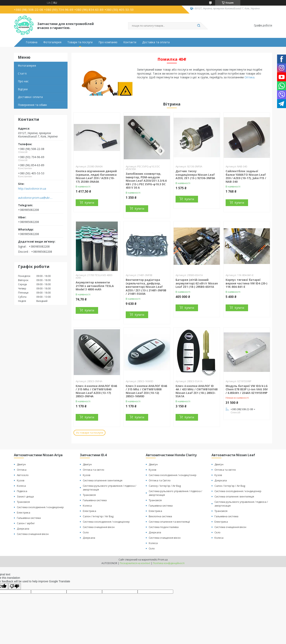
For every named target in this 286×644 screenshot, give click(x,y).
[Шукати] (199, 26)
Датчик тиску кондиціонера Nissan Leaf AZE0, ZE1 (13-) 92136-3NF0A (195, 175)
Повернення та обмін (32, 105)
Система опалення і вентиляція (103, 480)
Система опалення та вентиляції (169, 522)
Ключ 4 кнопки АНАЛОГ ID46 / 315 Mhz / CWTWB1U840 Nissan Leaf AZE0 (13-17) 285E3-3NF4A (96, 391)
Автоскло (23, 475)
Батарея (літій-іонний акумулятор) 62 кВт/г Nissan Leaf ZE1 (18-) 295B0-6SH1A (197, 283)
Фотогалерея (52, 42)
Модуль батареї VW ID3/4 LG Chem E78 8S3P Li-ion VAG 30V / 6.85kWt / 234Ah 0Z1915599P (247, 389)
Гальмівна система (29, 518)
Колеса (21, 486)
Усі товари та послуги (89, 433)
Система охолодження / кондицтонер (173, 475)
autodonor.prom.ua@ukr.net (35, 198)
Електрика (24, 513)
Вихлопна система (160, 516)
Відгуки (23, 89)
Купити (89, 203)
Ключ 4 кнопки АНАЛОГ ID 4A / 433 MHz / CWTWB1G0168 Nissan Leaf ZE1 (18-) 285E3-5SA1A (197, 391)
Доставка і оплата (30, 97)
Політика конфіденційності (169, 563)
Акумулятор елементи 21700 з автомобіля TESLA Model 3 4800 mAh (95, 286)
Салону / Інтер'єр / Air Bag (165, 486)
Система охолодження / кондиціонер (40, 507)
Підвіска (22, 491)
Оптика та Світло (160, 480)
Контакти (130, 42)
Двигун (21, 464)
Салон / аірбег (26, 523)
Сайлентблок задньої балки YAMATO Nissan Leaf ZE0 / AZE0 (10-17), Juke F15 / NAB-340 (246, 176)
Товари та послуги (80, 42)
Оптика (249, 77)
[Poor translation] (14, 586)
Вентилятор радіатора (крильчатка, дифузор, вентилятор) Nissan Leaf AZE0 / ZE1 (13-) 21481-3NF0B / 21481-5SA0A (146, 287)
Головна (32, 42)
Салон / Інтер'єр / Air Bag (98, 516)
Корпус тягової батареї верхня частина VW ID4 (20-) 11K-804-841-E (246, 283)
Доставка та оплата (156, 42)
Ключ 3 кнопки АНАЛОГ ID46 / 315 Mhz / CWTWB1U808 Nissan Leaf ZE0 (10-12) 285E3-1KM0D (146, 391)
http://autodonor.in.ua (32, 189)
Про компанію (108, 42)
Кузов (21, 480)
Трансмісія (23, 502)
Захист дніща (25, 496)
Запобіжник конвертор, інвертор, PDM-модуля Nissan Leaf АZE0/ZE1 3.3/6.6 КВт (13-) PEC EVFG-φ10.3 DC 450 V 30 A (146, 181)
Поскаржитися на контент (135, 563)
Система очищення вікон (33, 534)
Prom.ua (163, 560)
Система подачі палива (164, 527)
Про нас (23, 81)
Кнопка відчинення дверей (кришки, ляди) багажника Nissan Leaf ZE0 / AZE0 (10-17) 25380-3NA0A (96, 176)
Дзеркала (23, 529)
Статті (22, 73)
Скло (86, 532)
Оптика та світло (94, 470)
